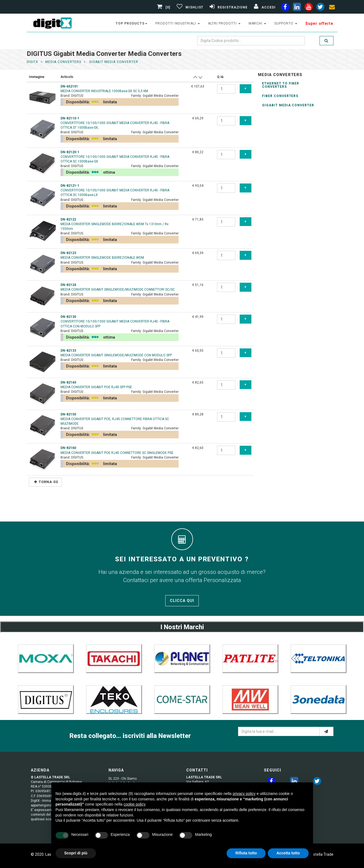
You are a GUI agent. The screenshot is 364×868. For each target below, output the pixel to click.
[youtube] (309, 8)
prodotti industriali (178, 23)
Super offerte (319, 23)
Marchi (258, 23)
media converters (63, 62)
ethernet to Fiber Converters (281, 85)
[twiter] (320, 8)
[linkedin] (297, 8)
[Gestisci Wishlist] (189, 7)
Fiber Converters (280, 96)
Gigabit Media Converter (288, 105)
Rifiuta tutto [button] (246, 853)
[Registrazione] (228, 7)
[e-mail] (326, 731)
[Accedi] (264, 7)
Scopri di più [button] (76, 853)
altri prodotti (224, 23)
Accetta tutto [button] (288, 853)
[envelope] (332, 8)
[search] (326, 41)
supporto (286, 23)
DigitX (33, 62)
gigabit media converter (113, 62)
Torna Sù (46, 482)
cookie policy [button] (134, 804)
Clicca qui (182, 601)
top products (131, 23)
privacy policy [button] (244, 794)
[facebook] (285, 8)
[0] (164, 7)
